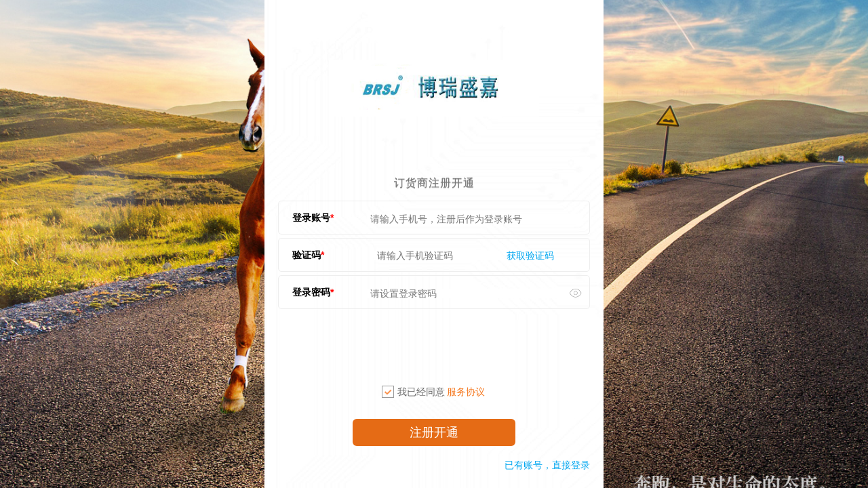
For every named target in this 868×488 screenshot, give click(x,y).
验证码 (307, 255)
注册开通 (434, 432)
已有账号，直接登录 (547, 465)
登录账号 (311, 218)
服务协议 (466, 392)
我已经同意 (433, 392)
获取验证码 (530, 256)
